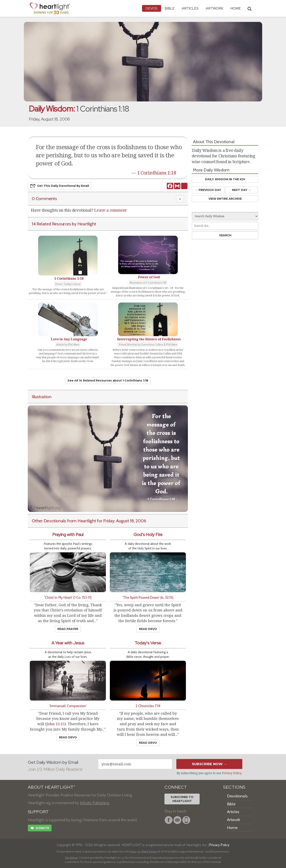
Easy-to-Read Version (144, 851)
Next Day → (241, 190)
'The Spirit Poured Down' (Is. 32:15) (148, 597)
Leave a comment (110, 210)
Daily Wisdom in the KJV (225, 179)
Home (232, 828)
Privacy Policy (232, 773)
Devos (152, 8)
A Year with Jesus (68, 643)
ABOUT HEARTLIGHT (51, 787)
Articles (190, 8)
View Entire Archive (225, 199)
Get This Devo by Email (60, 186)
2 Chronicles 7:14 (148, 706)
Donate (40, 829)
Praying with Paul (68, 535)
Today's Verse (148, 643)
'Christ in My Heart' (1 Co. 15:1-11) (68, 597)
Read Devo (148, 629)
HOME (236, 8)
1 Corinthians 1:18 (157, 173)
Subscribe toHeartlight (182, 799)
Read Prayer (68, 629)
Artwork (214, 8)
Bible (170, 8)
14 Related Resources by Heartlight (64, 224)
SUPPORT (38, 812)
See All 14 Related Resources (108, 380)
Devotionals (237, 796)
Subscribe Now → (209, 764)
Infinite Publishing (95, 803)
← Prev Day (208, 190)
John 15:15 (56, 724)
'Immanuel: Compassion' (68, 706)
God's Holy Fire (148, 535)
